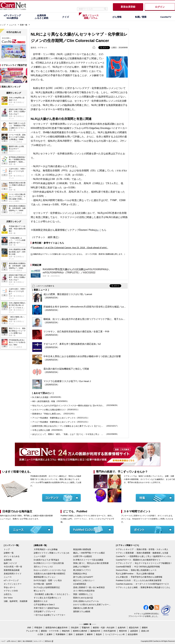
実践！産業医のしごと (83, 594)
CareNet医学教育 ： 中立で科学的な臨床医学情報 (138, 567)
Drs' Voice (8, 598)
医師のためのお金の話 (83, 598)
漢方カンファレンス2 (43, 567)
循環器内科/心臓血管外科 (57, 628)
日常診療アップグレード (45, 611)
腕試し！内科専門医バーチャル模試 (89, 553)
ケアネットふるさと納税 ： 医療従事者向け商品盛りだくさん (143, 587)
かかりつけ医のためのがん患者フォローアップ (92, 605)
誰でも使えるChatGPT (83, 577)
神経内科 (66, 631)
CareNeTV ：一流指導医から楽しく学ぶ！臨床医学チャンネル (143, 556)
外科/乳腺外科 (110, 631)
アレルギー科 (32, 631)
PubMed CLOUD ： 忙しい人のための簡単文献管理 (139, 580)
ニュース (13, 25)
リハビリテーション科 (115, 634)
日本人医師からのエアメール (86, 601)
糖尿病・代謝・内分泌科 (104, 628)
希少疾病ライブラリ (82, 570)
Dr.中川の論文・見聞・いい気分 (48, 580)
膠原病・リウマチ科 (50, 631)
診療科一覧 (9, 553)
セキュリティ (38, 641)
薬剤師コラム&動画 (82, 611)
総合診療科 (133, 634)
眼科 (71, 634)
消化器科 (75, 628)
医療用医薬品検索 (12, 570)
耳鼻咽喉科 (61, 634)
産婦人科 (145, 631)
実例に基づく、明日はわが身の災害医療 (91, 563)
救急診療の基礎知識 (82, 549)
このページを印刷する (45, 286)
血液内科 (122, 628)
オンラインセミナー (13, 584)
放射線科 (80, 634)
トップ (3, 25)
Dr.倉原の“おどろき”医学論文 (47, 560)
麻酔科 (90, 634)
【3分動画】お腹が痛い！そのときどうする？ (53, 594)
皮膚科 (49, 634)
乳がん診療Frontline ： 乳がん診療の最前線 (135, 574)
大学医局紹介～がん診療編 (46, 549)
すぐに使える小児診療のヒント (48, 598)
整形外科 (123, 631)
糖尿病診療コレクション (45, 577)
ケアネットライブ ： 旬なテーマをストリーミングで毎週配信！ (144, 563)
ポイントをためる (12, 556)
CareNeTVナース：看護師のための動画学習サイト (138, 560)
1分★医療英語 (80, 584)
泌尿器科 (134, 631)
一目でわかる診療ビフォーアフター (50, 615)
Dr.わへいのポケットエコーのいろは (50, 570)
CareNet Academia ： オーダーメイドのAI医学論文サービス (142, 584)
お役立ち (8, 594)
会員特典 (8, 560)
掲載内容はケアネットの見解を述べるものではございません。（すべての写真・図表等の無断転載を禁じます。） (80, 254)
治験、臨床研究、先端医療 (16, 601)
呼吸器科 (38, 628)
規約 (19, 641)
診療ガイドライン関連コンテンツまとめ (52, 553)
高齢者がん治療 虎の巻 (83, 608)
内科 (29, 628)
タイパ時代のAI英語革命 (84, 591)
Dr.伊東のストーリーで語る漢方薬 (49, 563)
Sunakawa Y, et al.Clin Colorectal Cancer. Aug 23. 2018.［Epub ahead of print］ (70, 248)
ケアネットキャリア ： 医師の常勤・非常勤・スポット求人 (142, 549)
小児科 (40, 634)
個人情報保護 (27, 641)
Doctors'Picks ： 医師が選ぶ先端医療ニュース (136, 570)
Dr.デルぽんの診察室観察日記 (47, 587)
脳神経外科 (95, 631)
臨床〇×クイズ (10, 563)
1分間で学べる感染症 (83, 556)
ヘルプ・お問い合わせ (8, 641)
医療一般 (24, 25)
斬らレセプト (40, 591)
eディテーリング (11, 580)
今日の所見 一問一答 (13, 567)
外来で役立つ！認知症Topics (46, 608)
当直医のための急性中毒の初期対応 (50, 574)
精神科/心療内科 (80, 631)
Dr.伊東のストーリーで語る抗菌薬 (88, 560)
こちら (103, 230)
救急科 (99, 634)
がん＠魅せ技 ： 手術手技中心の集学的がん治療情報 (139, 577)
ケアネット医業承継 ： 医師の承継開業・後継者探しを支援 (142, 553)
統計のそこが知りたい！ (84, 580)
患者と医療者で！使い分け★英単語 (89, 587)
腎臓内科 (86, 628)
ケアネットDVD (11, 591)
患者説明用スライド (13, 574)
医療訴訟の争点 (80, 574)
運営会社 (48, 641)
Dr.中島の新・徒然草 (43, 584)
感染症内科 (134, 628)
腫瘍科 (145, 628)
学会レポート (10, 587)
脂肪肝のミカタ (41, 601)
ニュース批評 (40, 556)
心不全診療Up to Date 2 (44, 605)
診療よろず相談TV (81, 567)
